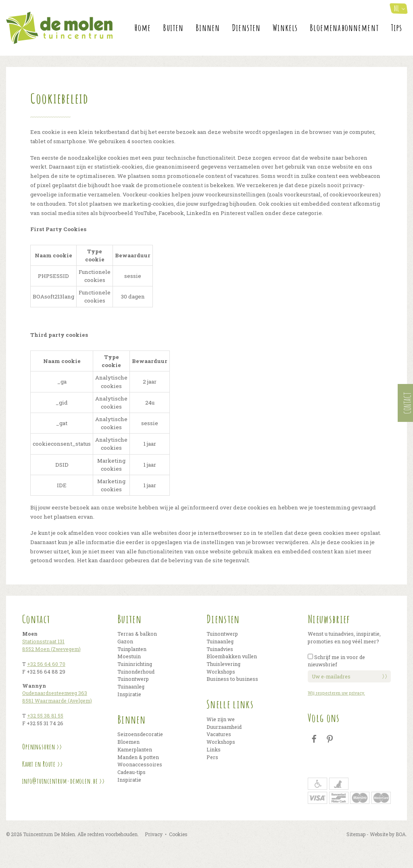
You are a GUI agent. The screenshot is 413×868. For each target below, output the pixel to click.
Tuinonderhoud (136, 672)
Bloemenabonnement (344, 28)
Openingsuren (39, 747)
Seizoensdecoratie (140, 734)
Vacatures (219, 734)
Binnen (208, 28)
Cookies (178, 834)
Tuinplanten (132, 649)
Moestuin (129, 656)
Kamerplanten (135, 749)
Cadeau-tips (131, 772)
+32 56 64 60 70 (46, 664)
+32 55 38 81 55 (45, 716)
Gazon (125, 641)
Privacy (154, 834)
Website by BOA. (388, 834)
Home (143, 28)
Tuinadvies (220, 649)
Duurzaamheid (224, 727)
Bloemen (128, 742)
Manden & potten (138, 757)
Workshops (221, 672)
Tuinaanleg (131, 686)
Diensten (246, 28)
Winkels (285, 28)
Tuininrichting (135, 664)
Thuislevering (223, 664)
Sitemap (356, 834)
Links (214, 749)
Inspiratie (129, 694)
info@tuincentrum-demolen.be (60, 781)
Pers (212, 757)
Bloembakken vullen (232, 656)
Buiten (173, 28)
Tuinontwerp (133, 679)
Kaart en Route (39, 764)
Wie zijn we (221, 719)
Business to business (232, 679)
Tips (397, 28)
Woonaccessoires (140, 764)
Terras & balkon (137, 634)
